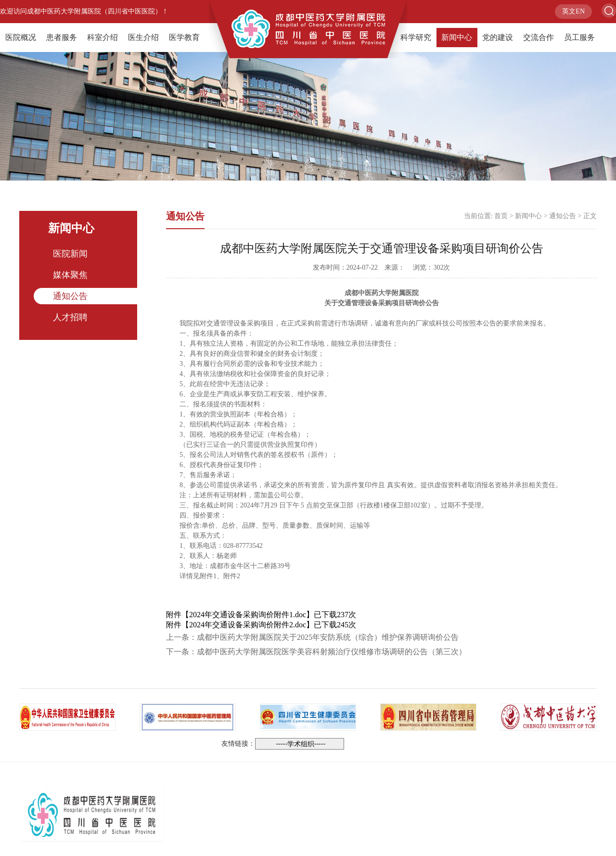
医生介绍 (143, 37)
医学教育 (184, 37)
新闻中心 (457, 37)
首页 (501, 216)
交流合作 (539, 37)
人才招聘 (70, 317)
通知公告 (70, 296)
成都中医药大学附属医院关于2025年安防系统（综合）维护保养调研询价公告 (328, 637)
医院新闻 (70, 254)
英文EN (573, 11)
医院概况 (21, 37)
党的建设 (498, 37)
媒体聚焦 (70, 275)
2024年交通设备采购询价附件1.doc (248, 615)
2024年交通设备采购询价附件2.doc (248, 625)
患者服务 (62, 37)
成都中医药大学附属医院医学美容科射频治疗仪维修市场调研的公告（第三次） (332, 652)
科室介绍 (103, 37)
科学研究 (416, 37)
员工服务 (579, 37)
